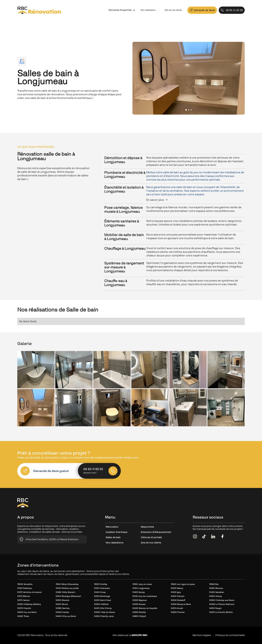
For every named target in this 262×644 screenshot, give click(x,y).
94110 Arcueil (177, 608)
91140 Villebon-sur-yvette (67, 588)
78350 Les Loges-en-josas (183, 584)
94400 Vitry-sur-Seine (66, 616)
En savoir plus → (157, 200)
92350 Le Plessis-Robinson (222, 604)
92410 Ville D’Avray (103, 608)
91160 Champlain (102, 588)
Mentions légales (202, 635)
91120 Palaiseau (25, 588)
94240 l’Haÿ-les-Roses (105, 612)
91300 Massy (177, 588)
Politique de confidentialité (230, 635)
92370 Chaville (24, 608)
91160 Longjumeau (141, 588)
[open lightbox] (36, 370)
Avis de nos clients (173, 10)
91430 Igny (176, 592)
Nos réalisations (148, 10)
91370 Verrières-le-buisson (29, 592)
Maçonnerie (147, 527)
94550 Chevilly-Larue (104, 616)
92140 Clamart (178, 596)
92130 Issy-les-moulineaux (145, 596)
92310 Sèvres (62, 604)
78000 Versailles (25, 584)
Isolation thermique (117, 532)
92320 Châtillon (101, 604)
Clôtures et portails (151, 537)
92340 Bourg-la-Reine (181, 604)
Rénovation (112, 527)
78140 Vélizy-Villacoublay (67, 584)
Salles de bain (113, 537)
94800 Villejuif (139, 616)
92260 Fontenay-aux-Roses (222, 600)
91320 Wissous (216, 588)
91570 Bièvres (24, 596)
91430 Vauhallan (217, 592)
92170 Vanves (23, 600)
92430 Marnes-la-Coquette (145, 608)
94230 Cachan (62, 612)
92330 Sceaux (139, 604)
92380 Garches (63, 608)
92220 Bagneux (140, 600)
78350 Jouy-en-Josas (142, 584)
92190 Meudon (62, 600)
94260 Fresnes (178, 612)
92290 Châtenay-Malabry (29, 604)
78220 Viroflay (101, 584)
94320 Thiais (23, 616)
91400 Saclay (139, 592)
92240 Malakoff (178, 600)
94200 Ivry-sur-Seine (27, 612)
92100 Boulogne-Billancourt (68, 596)
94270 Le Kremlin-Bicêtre (221, 612)
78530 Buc (214, 584)
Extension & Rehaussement (156, 532)
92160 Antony (216, 596)
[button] (120, 10)
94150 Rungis (215, 608)
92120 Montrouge (102, 596)
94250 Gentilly (139, 612)
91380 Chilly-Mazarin (65, 592)
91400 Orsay (100, 592)
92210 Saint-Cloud (103, 600)
